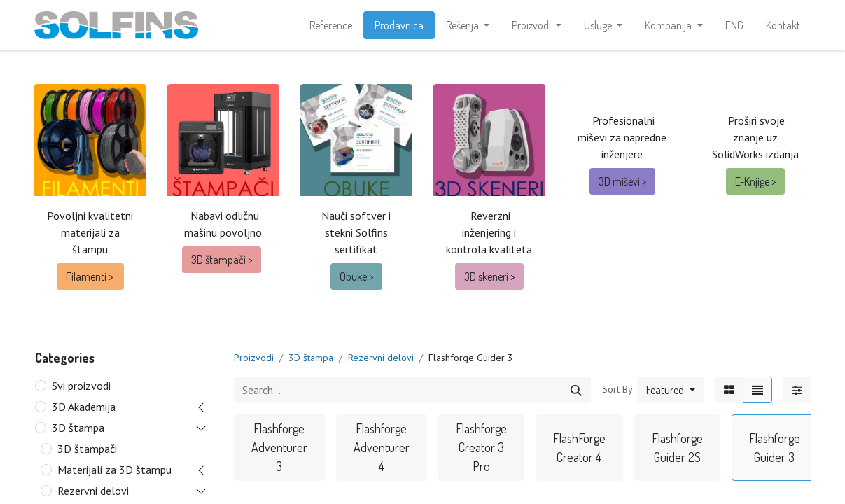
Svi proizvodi (81, 386)
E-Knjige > (755, 181)
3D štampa (78, 428)
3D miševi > (622, 181)
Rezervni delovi (93, 491)
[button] (670, 390)
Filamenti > (90, 276)
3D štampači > (222, 260)
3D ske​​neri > (489, 276)
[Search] (576, 390)
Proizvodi (254, 358)
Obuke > (356, 276)
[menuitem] (331, 25)
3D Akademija (84, 407)
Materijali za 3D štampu (114, 470)
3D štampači (87, 449)
